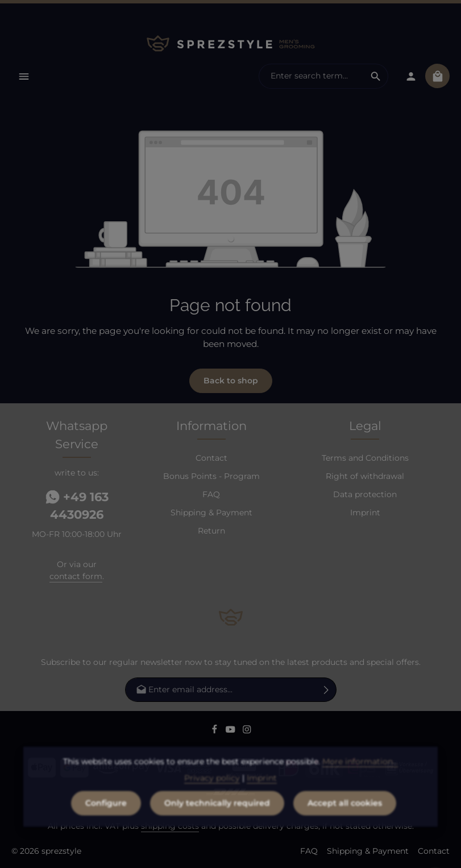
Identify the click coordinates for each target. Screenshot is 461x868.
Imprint (365, 512)
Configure (106, 823)
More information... (360, 782)
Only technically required (217, 823)
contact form (76, 576)
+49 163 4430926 (77, 506)
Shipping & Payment (211, 512)
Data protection (365, 494)
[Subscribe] (327, 690)
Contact (211, 458)
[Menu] (24, 76)
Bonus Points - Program (211, 476)
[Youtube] (232, 731)
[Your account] (411, 76)
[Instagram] (247, 731)
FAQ (211, 494)
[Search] (376, 76)
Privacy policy (212, 798)
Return (211, 531)
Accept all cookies (345, 823)
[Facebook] (216, 731)
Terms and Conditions (365, 458)
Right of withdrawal (365, 476)
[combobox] (312, 76)
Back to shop (231, 381)
